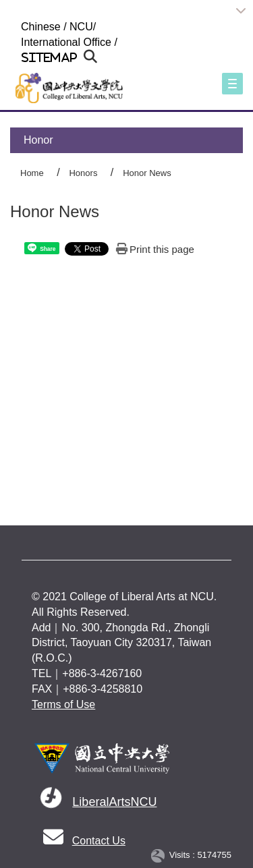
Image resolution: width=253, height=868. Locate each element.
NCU (81, 27)
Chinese (41, 27)
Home (32, 173)
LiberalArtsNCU (114, 802)
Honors (83, 173)
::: (15, 27)
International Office (66, 42)
